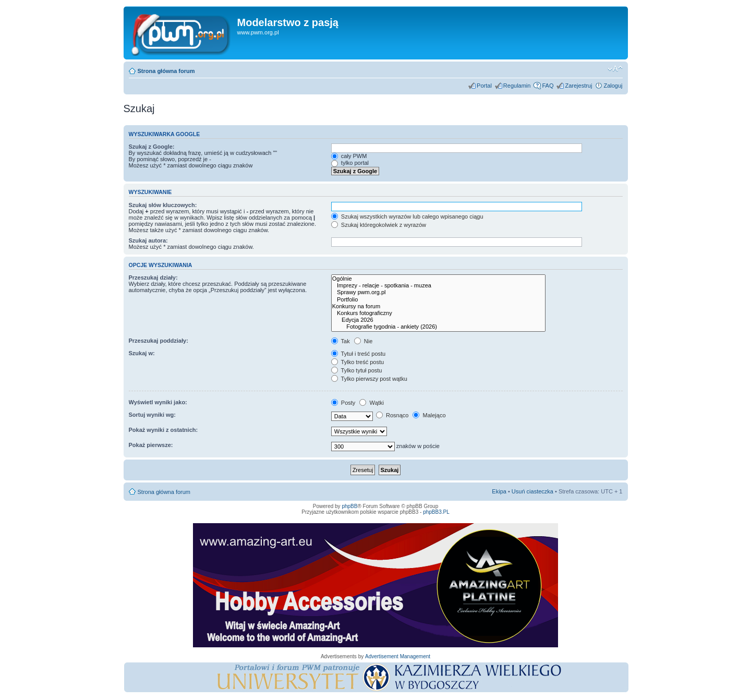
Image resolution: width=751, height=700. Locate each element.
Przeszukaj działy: (153, 277)
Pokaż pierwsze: (151, 445)
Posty (343, 403)
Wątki (372, 403)
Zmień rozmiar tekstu (615, 69)
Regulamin (517, 86)
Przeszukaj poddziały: (159, 341)
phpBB (349, 506)
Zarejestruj (578, 86)
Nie (364, 341)
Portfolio (438, 300)
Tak (341, 341)
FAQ (548, 86)
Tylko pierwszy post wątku (369, 379)
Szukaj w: (142, 353)
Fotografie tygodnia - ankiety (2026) (438, 327)
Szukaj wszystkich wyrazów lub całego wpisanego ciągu (407, 216)
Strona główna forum (166, 71)
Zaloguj (613, 86)
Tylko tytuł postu (357, 370)
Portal (484, 86)
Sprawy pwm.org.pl (438, 292)
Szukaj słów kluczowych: (163, 205)
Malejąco (429, 415)
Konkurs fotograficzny (438, 313)
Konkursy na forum (438, 306)
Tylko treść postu (358, 362)
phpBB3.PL (436, 512)
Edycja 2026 (438, 320)
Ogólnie (438, 279)
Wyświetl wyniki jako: (158, 402)
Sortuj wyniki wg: (152, 415)
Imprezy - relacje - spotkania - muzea (438, 286)
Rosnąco (392, 415)
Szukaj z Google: (152, 147)
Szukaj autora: (148, 240)
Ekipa (499, 491)
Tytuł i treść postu (358, 354)
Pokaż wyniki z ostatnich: (163, 430)
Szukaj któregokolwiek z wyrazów (379, 225)
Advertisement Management (398, 656)
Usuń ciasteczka (532, 491)
